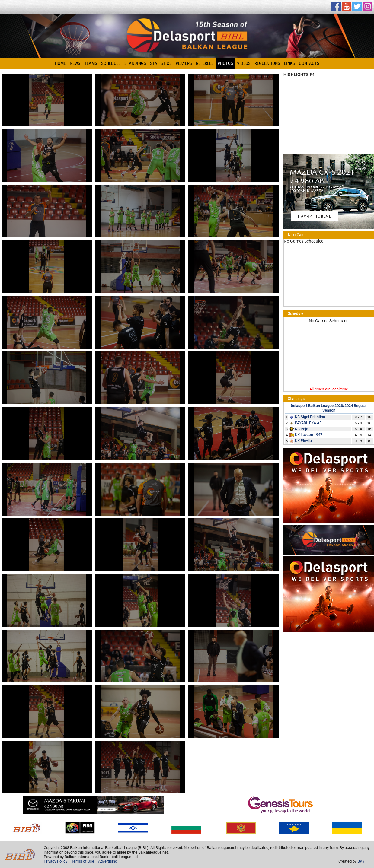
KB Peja (302, 429)
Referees (205, 63)
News (75, 63)
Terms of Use (83, 861)
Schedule (111, 63)
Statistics (161, 63)
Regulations (267, 63)
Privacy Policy (56, 861)
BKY (361, 861)
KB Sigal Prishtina (310, 417)
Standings (135, 63)
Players (184, 63)
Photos (225, 63)
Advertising (108, 861)
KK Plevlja (303, 441)
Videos (244, 63)
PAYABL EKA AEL (309, 423)
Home (60, 63)
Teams (91, 63)
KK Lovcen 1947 (309, 435)
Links (289, 63)
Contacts (309, 63)
